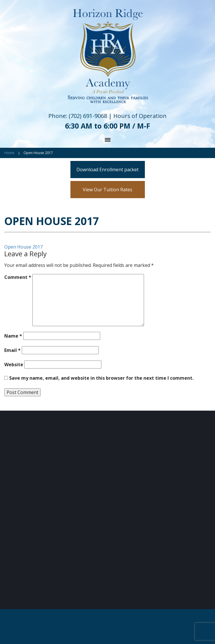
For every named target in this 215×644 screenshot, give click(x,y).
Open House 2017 (23, 247)
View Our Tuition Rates (107, 190)
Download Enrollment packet (107, 170)
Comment (18, 277)
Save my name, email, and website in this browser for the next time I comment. (101, 378)
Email (12, 350)
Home (9, 153)
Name (13, 336)
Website (14, 365)
